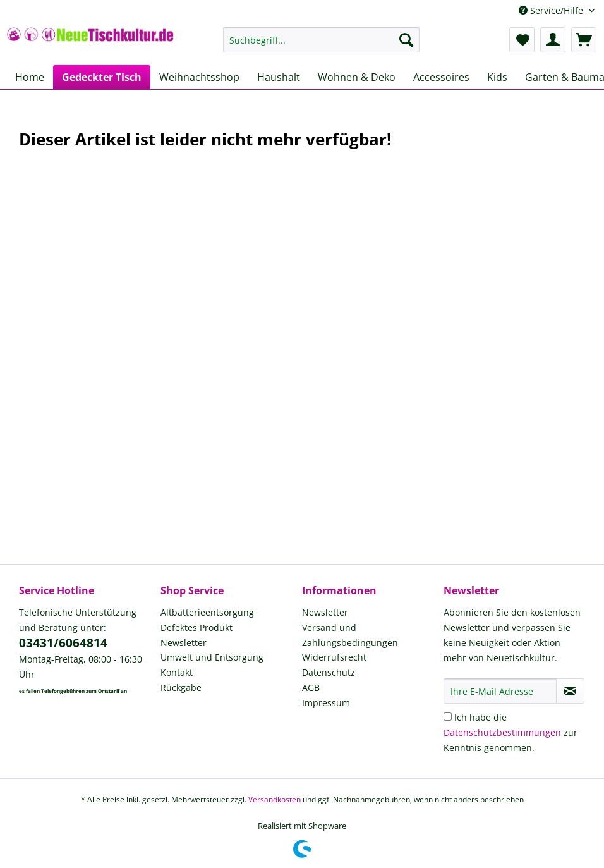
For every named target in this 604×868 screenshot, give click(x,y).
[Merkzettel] (522, 40)
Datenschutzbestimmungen (502, 732)
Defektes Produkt (196, 627)
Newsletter (184, 643)
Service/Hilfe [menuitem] (552, 10)
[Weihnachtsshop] (199, 77)
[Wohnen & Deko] (357, 77)
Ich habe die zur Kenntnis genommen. (510, 732)
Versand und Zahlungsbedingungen (350, 635)
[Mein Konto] (553, 40)
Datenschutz (329, 672)
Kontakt (177, 672)
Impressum (326, 703)
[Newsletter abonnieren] (570, 691)
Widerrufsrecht (334, 657)
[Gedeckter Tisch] (102, 77)
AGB (311, 688)
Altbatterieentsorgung (207, 612)
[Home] (30, 77)
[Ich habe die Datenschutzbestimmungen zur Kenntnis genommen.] (448, 717)
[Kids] (497, 77)
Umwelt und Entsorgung (212, 657)
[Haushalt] (279, 77)
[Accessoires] (441, 77)
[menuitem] (321, 46)
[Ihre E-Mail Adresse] (500, 691)
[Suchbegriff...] (321, 40)
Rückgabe (181, 688)
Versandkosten (275, 799)
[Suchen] (406, 40)
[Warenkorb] (584, 40)
